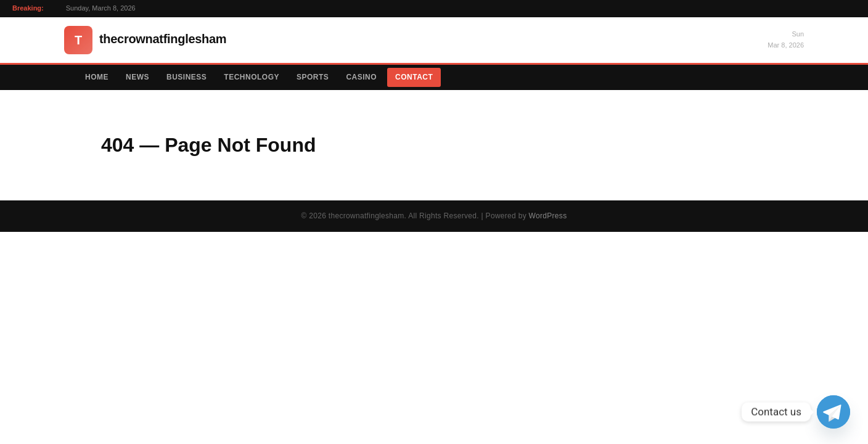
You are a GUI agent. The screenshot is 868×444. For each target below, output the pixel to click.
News (137, 77)
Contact (414, 77)
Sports (313, 77)
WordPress (548, 216)
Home (97, 77)
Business (186, 77)
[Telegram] (833, 412)
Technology (252, 77)
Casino (361, 77)
